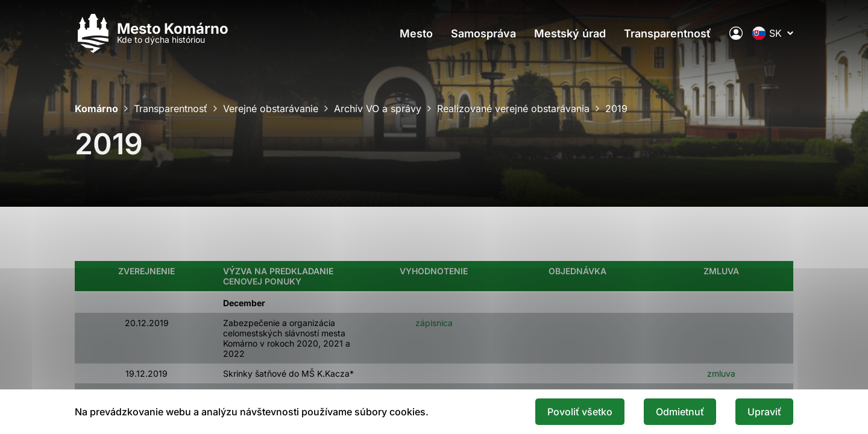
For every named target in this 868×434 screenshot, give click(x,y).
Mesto (416, 33)
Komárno (96, 108)
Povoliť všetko (580, 412)
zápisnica (433, 323)
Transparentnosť (668, 33)
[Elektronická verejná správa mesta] (736, 33)
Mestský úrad (570, 33)
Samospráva (483, 33)
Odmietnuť (680, 412)
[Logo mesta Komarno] (152, 33)
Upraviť (764, 412)
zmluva (721, 373)
